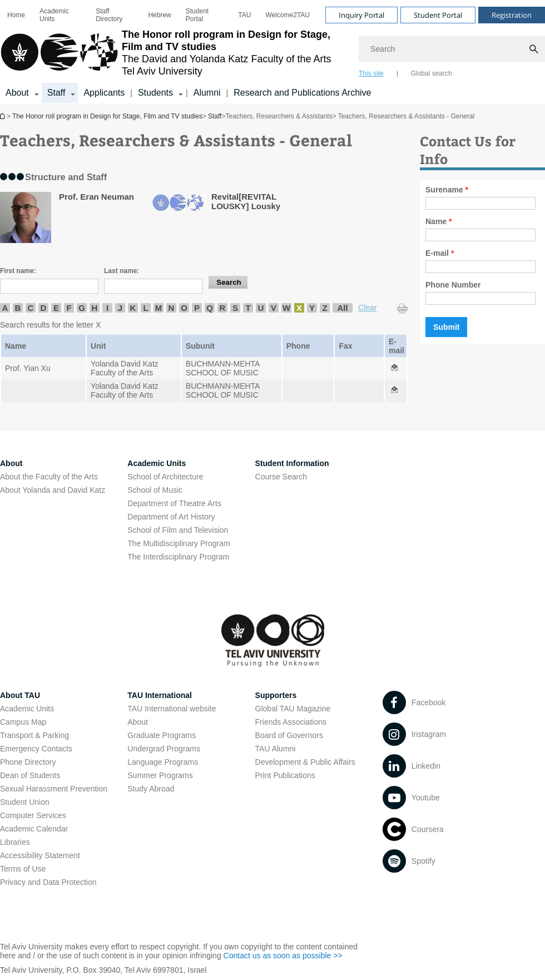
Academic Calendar (34, 829)
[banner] (272, 52)
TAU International (160, 695)
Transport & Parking (34, 735)
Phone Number (453, 285)
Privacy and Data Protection (48, 882)
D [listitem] (44, 308)
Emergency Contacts (36, 749)
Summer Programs (160, 775)
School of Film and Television (178, 530)
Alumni (207, 93)
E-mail (440, 253)
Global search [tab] (432, 73)
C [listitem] (31, 308)
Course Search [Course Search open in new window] (281, 477)
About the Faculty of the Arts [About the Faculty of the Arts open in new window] (49, 477)
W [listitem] (286, 308)
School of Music (155, 490)
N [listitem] (172, 308)
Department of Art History (171, 517)
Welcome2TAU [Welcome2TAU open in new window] (288, 15)
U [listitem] (261, 308)
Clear (367, 308)
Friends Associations (291, 722)
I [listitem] (107, 308)
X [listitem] (299, 308)
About (138, 722)
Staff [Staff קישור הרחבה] (56, 93)
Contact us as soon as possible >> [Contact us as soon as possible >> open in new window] (283, 956)
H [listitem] (95, 308)
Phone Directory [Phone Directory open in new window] (28, 762)
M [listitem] (159, 308)
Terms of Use (23, 869)
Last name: (122, 271)
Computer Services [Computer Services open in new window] (33, 815)
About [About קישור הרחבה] (17, 93)
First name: (18, 271)
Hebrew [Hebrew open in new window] (159, 15)
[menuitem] (16, 15)
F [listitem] (69, 308)
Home (16, 15)
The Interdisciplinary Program (178, 557)
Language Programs (163, 762)
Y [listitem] (312, 308)
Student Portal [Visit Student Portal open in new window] (438, 15)
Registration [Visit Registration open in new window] (512, 15)
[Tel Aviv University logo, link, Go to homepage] (174, 53)
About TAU (20, 695)
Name (439, 221)
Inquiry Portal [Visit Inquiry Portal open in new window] (361, 15)
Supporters (276, 695)
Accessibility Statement (40, 855)
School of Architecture (165, 477)
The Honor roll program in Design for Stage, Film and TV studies (3, 116)
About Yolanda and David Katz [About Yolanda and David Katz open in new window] (53, 490)
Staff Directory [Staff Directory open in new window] (109, 15)
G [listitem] (82, 308)
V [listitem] (274, 308)
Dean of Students (30, 775)
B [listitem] (18, 308)
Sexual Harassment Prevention (54, 789)
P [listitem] (197, 308)
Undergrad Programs (164, 749)
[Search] (452, 49)
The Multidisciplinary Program (179, 543)
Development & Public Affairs (305, 762)
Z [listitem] (324, 308)
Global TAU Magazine (293, 709)
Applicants (104, 93)
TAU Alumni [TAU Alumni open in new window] (276, 749)
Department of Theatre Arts (174, 503)
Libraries (15, 842)
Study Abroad (151, 789)
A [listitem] (5, 308)
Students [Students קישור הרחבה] (155, 93)
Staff (215, 116)
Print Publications (285, 775)
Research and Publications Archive (302, 93)
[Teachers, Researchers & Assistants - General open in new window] (394, 368)
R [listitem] (223, 308)
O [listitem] (184, 308)
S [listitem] (235, 308)
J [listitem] (120, 308)
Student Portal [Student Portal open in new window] (197, 15)
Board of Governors (289, 735)
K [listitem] (133, 308)
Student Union (25, 802)
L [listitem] (145, 308)
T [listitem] (248, 308)
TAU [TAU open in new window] (244, 15)
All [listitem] (342, 308)
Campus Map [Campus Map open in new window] (23, 722)
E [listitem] (56, 308)
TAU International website (172, 709)
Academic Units (54, 15)
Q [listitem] (210, 308)
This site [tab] (371, 73)
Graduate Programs (162, 735)
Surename (447, 190)
